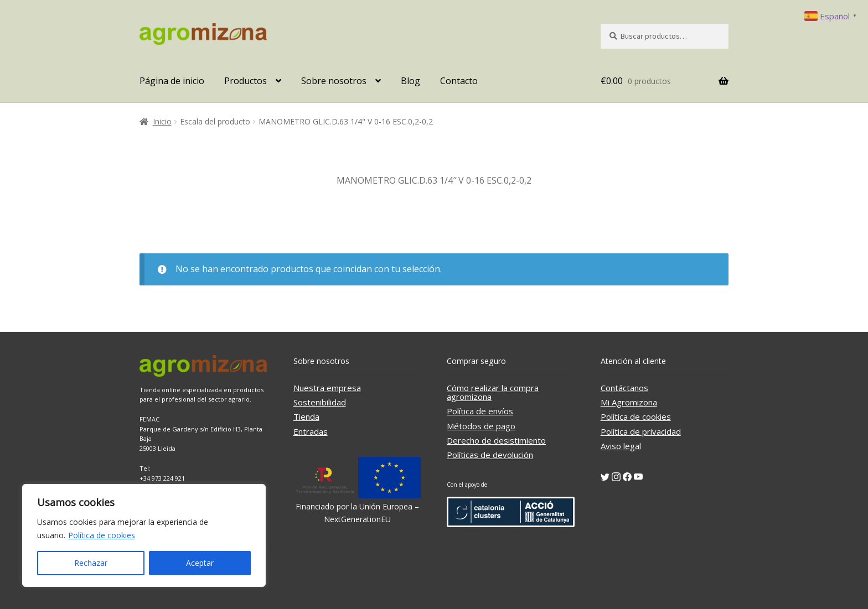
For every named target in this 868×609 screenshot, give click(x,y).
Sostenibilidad (320, 402)
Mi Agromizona (629, 402)
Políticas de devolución (490, 455)
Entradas (311, 431)
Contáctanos (624, 388)
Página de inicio (172, 81)
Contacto (459, 81)
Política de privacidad (641, 431)
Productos (246, 81)
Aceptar (200, 563)
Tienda (306, 417)
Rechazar (91, 563)
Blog (410, 81)
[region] (144, 535)
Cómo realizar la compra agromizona (493, 392)
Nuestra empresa (327, 388)
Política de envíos (480, 411)
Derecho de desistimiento (496, 440)
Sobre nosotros (334, 81)
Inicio (162, 121)
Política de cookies (102, 535)
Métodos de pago (481, 426)
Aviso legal (621, 446)
